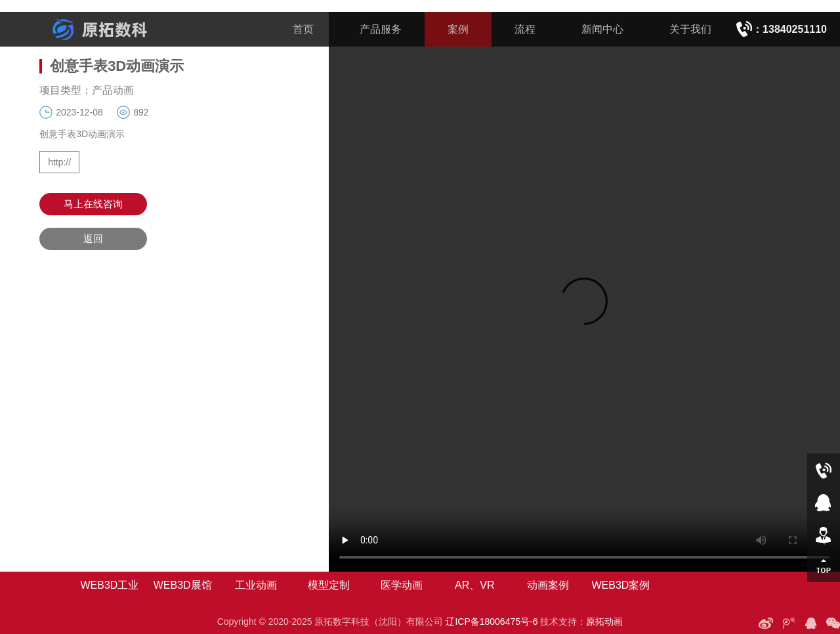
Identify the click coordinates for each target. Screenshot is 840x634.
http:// (59, 162)
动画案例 (548, 585)
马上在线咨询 (93, 204)
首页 (303, 29)
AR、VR (474, 585)
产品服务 (381, 29)
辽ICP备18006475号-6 (492, 622)
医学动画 (402, 585)
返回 (93, 239)
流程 (525, 29)
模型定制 (329, 585)
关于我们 (690, 29)
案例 (458, 29)
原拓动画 (604, 622)
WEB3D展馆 (183, 585)
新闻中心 (602, 29)
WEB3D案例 (620, 585)
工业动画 (256, 585)
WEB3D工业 (109, 585)
